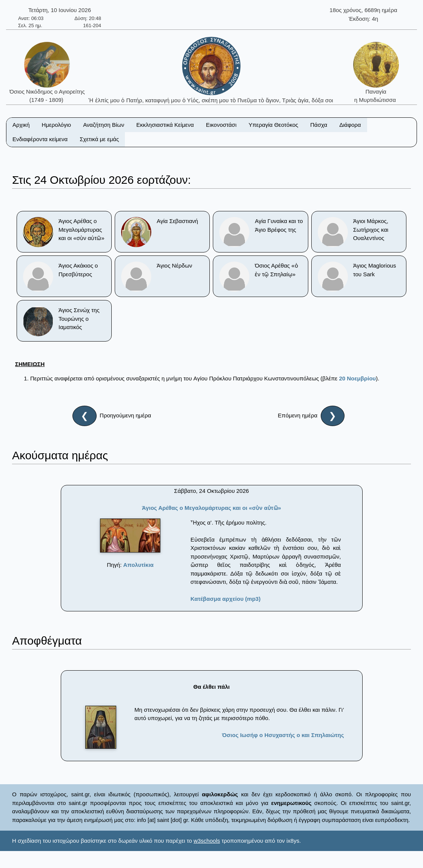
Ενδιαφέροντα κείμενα (40, 139)
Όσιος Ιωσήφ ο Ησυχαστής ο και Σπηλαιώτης (283, 735)
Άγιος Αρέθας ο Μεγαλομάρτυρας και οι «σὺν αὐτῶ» (211, 508)
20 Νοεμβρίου (357, 378)
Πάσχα (319, 125)
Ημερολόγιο (57, 125)
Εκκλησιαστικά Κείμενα (165, 125)
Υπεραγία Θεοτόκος (274, 125)
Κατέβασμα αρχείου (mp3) (226, 599)
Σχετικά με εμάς (99, 139)
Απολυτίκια (139, 565)
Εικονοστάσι (221, 125)
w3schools (207, 841)
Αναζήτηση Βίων (104, 125)
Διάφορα (350, 125)
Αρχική (21, 125)
